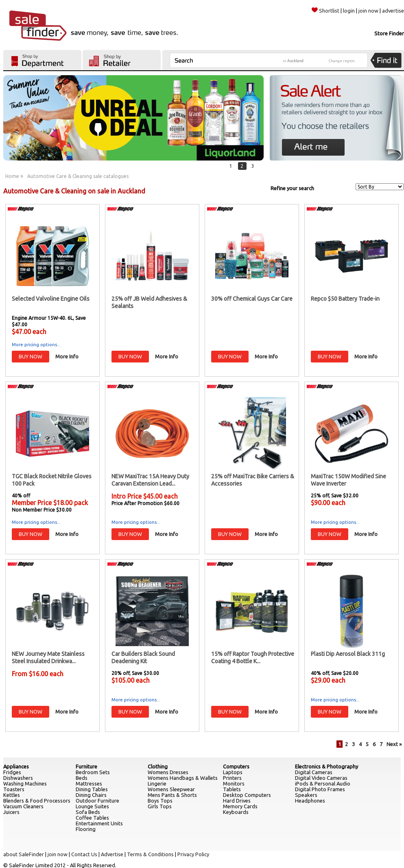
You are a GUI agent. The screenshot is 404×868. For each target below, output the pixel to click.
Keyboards (236, 812)
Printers (232, 778)
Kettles (12, 795)
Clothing (158, 766)
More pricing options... (36, 345)
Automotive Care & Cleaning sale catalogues (78, 176)
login (349, 11)
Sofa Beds (88, 812)
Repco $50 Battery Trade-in (345, 299)
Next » (394, 744)
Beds (82, 778)
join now (368, 11)
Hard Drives (237, 801)
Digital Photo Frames (320, 789)
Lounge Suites (92, 806)
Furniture (86, 766)
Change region (342, 61)
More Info (67, 356)
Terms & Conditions (150, 854)
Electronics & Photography (326, 766)
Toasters (14, 789)
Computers (236, 766)
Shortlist (325, 11)
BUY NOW (31, 356)
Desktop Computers (247, 795)
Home (12, 176)
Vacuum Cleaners (23, 806)
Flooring (86, 829)
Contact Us (84, 854)
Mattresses (89, 783)
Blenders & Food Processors (37, 801)
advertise (393, 11)
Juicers (11, 812)
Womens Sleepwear (171, 789)
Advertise (112, 854)
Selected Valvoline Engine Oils (51, 299)
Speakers (306, 795)
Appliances (16, 766)
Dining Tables (92, 789)
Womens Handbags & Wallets (183, 778)
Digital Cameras (314, 772)
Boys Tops (160, 801)
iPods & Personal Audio (323, 783)
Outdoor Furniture (97, 801)
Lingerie (157, 783)
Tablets (232, 789)
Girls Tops (160, 806)
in (293, 61)
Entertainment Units (99, 823)
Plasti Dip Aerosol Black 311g (348, 654)
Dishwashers (18, 778)
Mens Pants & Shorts (172, 795)
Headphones (310, 801)
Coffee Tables (92, 818)
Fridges (12, 772)
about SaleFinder (24, 854)
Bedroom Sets (93, 772)
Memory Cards (240, 806)
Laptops (233, 772)
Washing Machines (25, 783)
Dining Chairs (91, 795)
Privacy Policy (193, 854)
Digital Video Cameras (321, 778)
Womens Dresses (168, 772)
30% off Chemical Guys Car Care (252, 299)
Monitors (234, 783)
